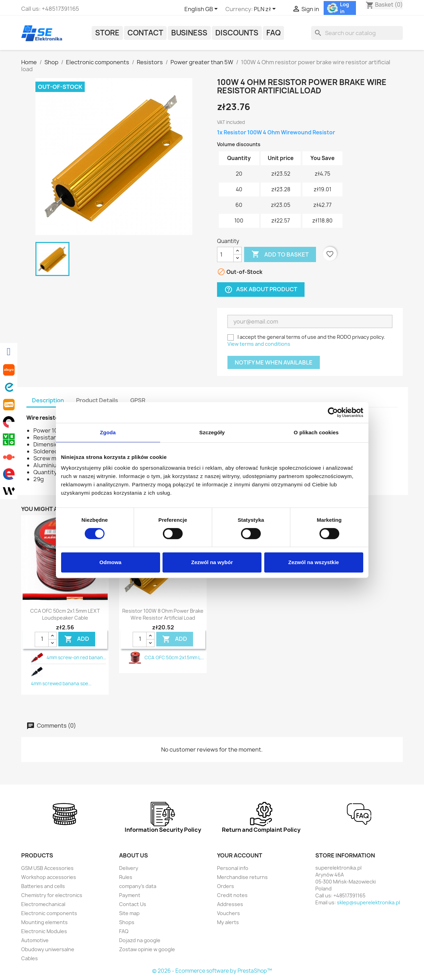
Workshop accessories (49, 877)
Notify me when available (274, 362)
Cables (30, 958)
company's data (138, 886)
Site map (129, 913)
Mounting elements (44, 922)
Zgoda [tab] (108, 432)
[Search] (357, 33)
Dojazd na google (140, 940)
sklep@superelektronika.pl (368, 902)
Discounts (237, 33)
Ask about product (261, 290)
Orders (226, 886)
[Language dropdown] (202, 9)
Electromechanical (43, 904)
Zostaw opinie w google (147, 949)
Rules (126, 877)
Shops (127, 922)
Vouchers (228, 913)
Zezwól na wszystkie (314, 562)
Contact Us (133, 904)
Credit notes (232, 895)
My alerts (228, 922)
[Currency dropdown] (266, 9)
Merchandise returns (242, 877)
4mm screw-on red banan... (76, 657)
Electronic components (49, 913)
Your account (240, 855)
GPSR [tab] (138, 400)
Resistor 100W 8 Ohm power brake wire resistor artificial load (163, 614)
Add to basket (280, 254)
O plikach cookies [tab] (316, 432)
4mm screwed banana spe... (61, 684)
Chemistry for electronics (52, 895)
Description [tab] (48, 400)
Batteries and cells (43, 886)
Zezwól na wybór (212, 562)
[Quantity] (225, 254)
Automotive (35, 940)
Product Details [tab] (97, 400)
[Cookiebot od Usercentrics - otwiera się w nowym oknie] (333, 412)
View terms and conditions (259, 344)
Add (77, 639)
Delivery (129, 868)
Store (107, 33)
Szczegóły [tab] (212, 432)
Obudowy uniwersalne (48, 949)
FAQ (273, 33)
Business (189, 33)
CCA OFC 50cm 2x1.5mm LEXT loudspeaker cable (65, 614)
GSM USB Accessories (47, 868)
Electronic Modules (44, 931)
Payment (130, 895)
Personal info (233, 868)
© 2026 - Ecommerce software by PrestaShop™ (212, 971)
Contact (145, 33)
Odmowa (110, 562)
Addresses (230, 904)
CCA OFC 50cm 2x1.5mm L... (174, 657)
